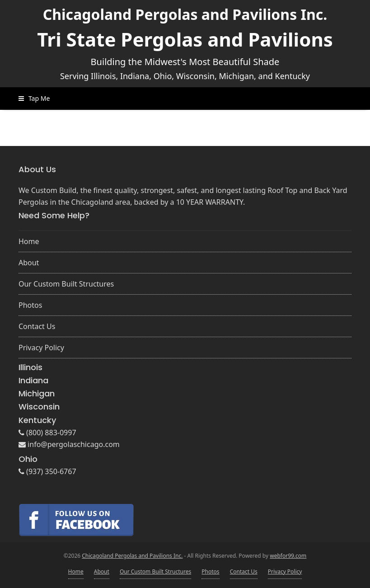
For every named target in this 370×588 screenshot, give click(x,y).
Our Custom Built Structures (66, 284)
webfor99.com (288, 556)
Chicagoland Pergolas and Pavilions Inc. (185, 14)
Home (29, 241)
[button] (34, 98)
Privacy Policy (41, 348)
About (29, 263)
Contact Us (37, 326)
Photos (30, 305)
